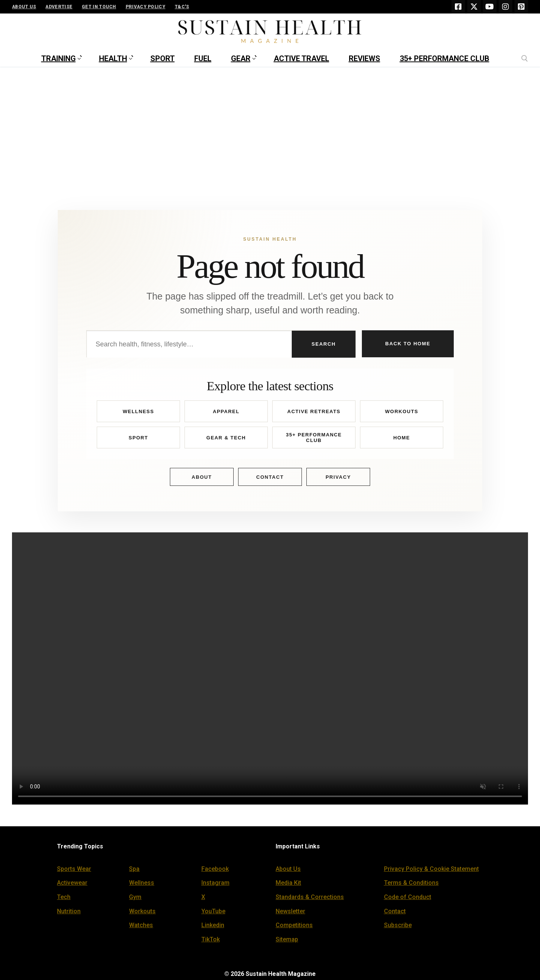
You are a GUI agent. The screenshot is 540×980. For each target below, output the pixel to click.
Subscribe (398, 925)
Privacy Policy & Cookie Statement (431, 869)
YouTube (213, 911)
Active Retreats (314, 411)
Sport (138, 438)
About (202, 477)
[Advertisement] (270, 123)
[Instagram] (505, 7)
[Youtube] (490, 7)
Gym (135, 897)
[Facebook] (458, 7)
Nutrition (69, 911)
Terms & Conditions (411, 883)
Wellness (138, 411)
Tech (64, 897)
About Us (288, 869)
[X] (474, 7)
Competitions (294, 925)
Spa (134, 869)
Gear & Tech (226, 438)
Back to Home (408, 344)
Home (402, 438)
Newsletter (290, 911)
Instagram (215, 883)
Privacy (338, 477)
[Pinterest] (521, 7)
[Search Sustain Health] (189, 344)
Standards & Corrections (310, 897)
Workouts (402, 411)
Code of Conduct (408, 897)
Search (324, 344)
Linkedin (213, 925)
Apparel (226, 411)
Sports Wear (74, 869)
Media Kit (288, 883)
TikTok (211, 939)
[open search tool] (525, 58)
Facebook (215, 869)
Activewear (72, 883)
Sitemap (287, 939)
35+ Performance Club (314, 438)
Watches (141, 925)
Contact (270, 477)
